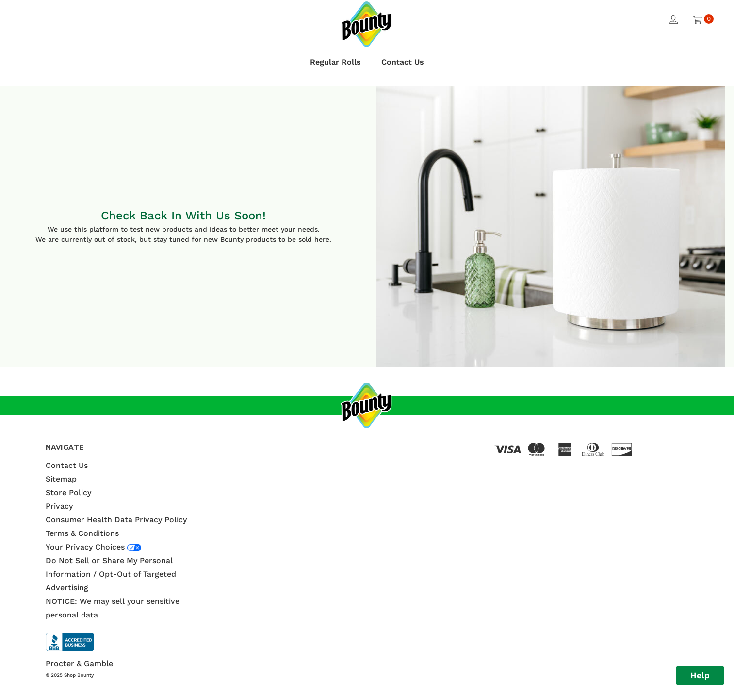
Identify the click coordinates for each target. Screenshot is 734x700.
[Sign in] (672, 19)
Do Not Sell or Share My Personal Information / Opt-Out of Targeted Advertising (111, 574)
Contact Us (403, 62)
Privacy (59, 506)
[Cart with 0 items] (703, 19)
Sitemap (61, 479)
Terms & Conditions (82, 533)
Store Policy (68, 492)
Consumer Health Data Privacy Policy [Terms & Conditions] (116, 520)
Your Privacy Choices (86, 547)
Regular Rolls (335, 62)
